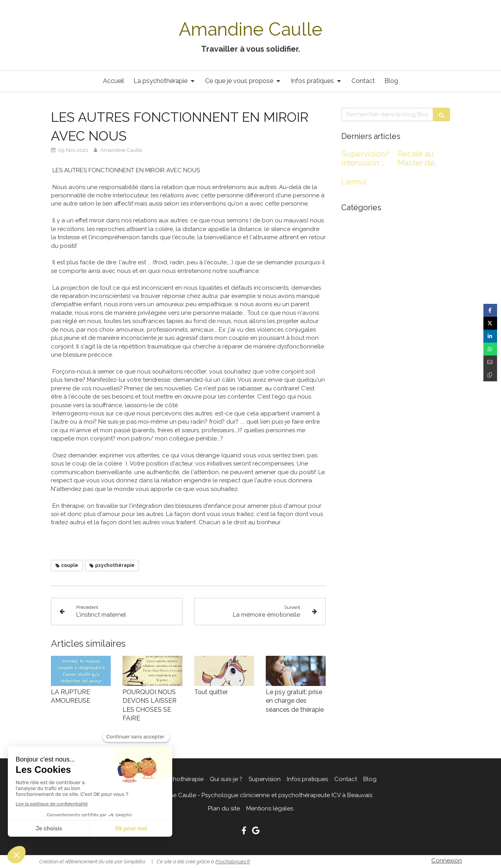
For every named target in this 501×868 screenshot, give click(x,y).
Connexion (447, 861)
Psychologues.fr (233, 862)
